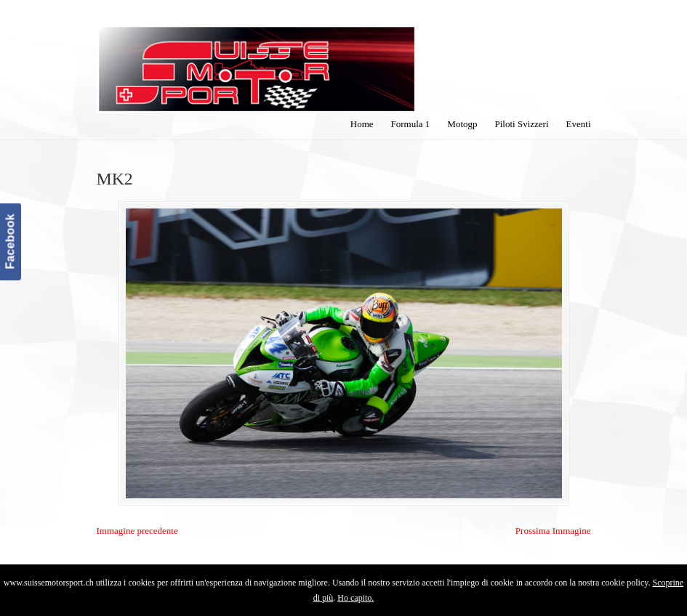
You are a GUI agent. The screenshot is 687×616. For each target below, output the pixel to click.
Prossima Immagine (553, 531)
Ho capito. (355, 598)
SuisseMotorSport (257, 59)
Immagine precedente (137, 531)
